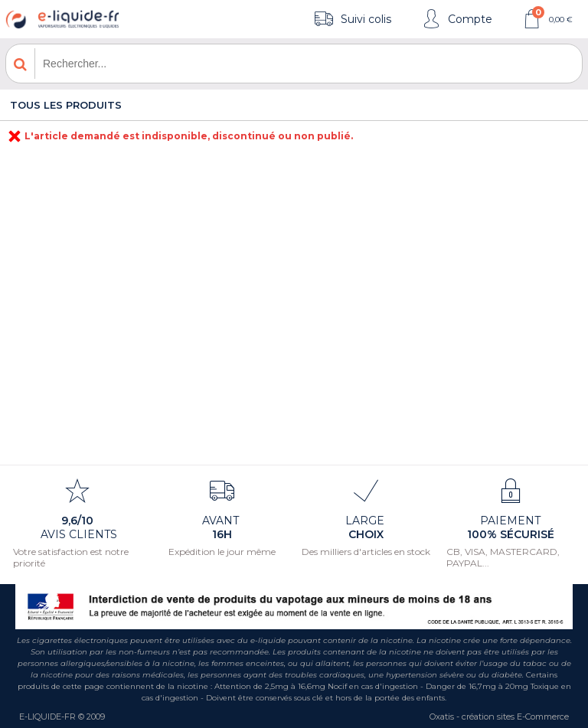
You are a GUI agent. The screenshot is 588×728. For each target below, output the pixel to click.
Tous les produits (66, 105)
